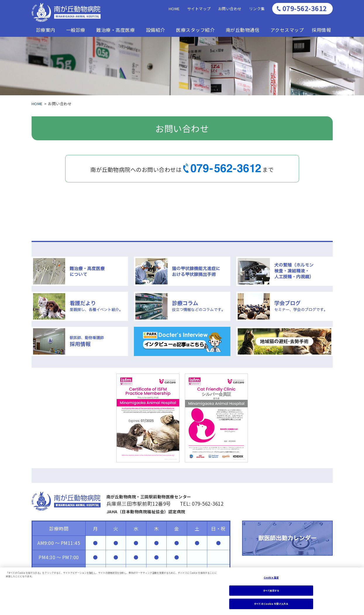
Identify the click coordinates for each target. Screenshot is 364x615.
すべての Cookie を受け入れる (271, 604)
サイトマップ (199, 9)
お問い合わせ (230, 9)
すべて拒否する (271, 591)
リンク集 (257, 9)
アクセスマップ (287, 30)
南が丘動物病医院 (66, 13)
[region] (182, 591)
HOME (174, 9)
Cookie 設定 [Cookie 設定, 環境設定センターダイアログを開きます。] (271, 577)
